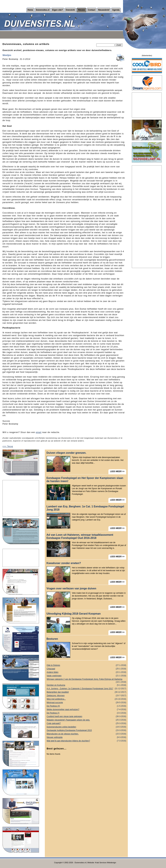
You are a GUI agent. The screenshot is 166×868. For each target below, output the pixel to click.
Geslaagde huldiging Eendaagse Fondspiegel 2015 (86, 730)
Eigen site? (58, 10)
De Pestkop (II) (86, 706)
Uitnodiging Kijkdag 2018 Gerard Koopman (74, 614)
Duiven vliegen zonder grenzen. (66, 453)
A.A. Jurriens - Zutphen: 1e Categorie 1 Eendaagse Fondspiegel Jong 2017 (86, 689)
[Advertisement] (21, 498)
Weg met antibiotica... (86, 699)
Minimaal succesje (86, 703)
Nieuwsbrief (104, 10)
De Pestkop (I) (86, 713)
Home (30, 10)
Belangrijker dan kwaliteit (86, 692)
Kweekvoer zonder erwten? (64, 563)
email (39, 432)
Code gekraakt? (86, 723)
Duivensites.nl (43, 10)
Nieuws (82, 10)
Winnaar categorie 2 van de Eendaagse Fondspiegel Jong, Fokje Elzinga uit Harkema (86, 679)
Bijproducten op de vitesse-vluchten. (86, 734)
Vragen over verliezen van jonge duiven (71, 588)
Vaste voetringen (86, 676)
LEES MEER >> (117, 471)
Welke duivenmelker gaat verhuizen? (86, 710)
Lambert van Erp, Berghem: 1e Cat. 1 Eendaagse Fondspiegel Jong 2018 (85, 508)
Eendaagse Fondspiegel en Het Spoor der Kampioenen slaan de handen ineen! (85, 480)
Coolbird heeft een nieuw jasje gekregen (86, 717)
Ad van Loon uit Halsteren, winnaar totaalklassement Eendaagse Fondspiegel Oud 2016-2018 (80, 536)
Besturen (52, 639)
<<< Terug (8, 446)
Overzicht (70, 10)
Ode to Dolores (86, 665)
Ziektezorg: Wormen (86, 696)
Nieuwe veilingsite (86, 737)
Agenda (116, 10)
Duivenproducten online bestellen (86, 727)
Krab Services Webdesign (106, 863)
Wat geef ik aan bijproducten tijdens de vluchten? (86, 741)
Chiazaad (86, 669)
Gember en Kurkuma (86, 685)
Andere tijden (86, 672)
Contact (92, 10)
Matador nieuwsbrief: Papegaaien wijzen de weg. (86, 720)
